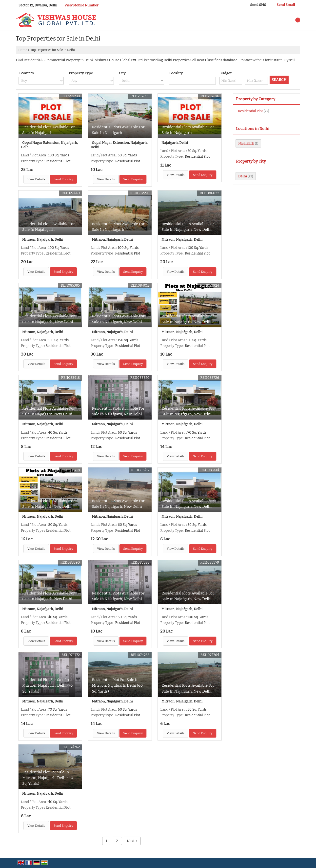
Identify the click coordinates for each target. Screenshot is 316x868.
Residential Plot (250, 111)
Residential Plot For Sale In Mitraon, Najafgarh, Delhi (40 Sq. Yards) (48, 778)
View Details (36, 179)
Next (132, 841)
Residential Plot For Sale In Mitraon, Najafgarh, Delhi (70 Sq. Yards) (48, 685)
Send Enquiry (63, 179)
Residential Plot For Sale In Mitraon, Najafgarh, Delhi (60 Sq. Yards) (117, 685)
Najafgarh (246, 143)
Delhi (243, 176)
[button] (81, 5)
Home (23, 50)
